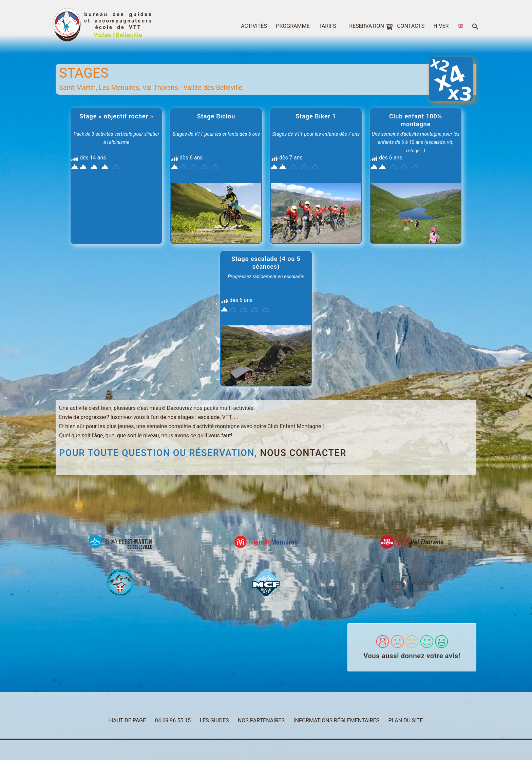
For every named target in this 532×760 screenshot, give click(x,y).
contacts (411, 26)
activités (254, 26)
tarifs (327, 26)
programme (293, 26)
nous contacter (303, 453)
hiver (441, 26)
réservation (367, 26)
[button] (475, 27)
